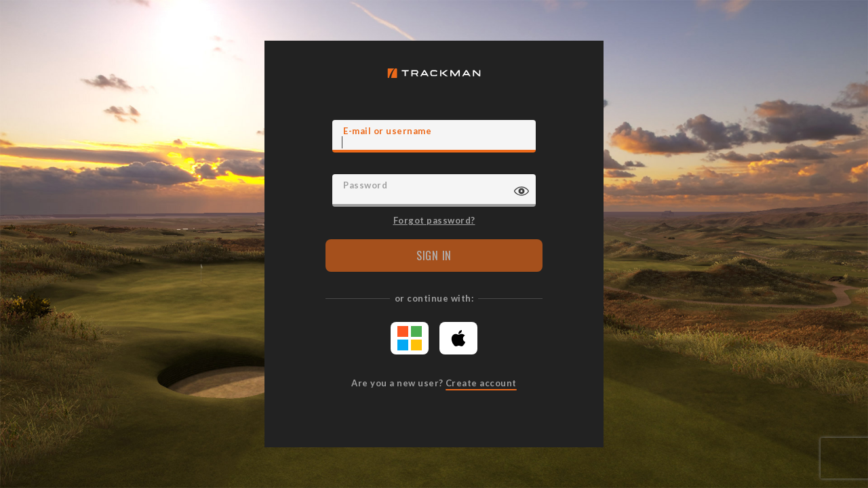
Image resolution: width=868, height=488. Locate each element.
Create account (481, 383)
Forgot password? (434, 220)
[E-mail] (434, 136)
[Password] (434, 190)
